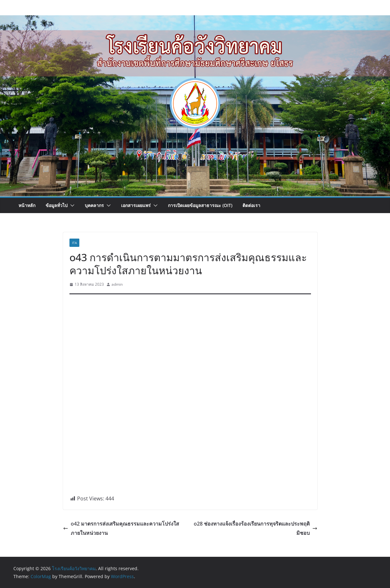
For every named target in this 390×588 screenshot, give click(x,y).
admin (117, 284)
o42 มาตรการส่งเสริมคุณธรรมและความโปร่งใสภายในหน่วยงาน (121, 528)
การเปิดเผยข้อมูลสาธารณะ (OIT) (200, 205)
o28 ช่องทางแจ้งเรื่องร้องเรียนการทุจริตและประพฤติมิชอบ (256, 528)
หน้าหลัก (27, 205)
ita (74, 243)
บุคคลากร (94, 205)
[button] (71, 205)
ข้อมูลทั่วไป (57, 205)
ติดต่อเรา (251, 205)
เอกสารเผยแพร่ (136, 205)
